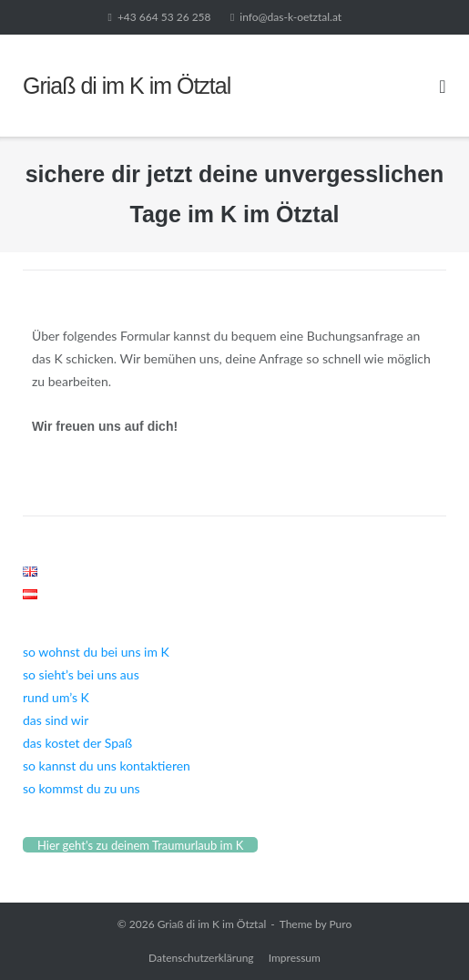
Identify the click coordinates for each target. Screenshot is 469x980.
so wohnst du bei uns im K (96, 652)
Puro (340, 924)
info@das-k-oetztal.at (291, 17)
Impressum (295, 958)
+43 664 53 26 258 (164, 17)
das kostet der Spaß (77, 743)
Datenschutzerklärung (201, 958)
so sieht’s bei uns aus (81, 674)
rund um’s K (56, 697)
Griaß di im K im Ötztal (212, 924)
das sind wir (56, 720)
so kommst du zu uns (82, 788)
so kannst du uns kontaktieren (107, 766)
